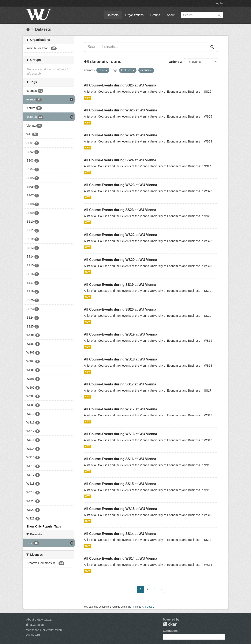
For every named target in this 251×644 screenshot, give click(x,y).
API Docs (147, 607)
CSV (87, 98)
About (171, 15)
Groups (155, 15)
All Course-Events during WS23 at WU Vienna (120, 185)
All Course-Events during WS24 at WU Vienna (120, 135)
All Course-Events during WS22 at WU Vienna (120, 235)
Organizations (134, 15)
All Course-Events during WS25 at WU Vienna (120, 110)
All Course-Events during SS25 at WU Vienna (120, 85)
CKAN (170, 624)
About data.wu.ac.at (39, 619)
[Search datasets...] (145, 47)
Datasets (113, 15)
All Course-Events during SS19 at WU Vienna (120, 285)
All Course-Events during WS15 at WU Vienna (120, 509)
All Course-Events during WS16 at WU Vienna (120, 434)
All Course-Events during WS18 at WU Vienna (120, 359)
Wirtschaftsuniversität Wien (44, 630)
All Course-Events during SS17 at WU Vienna (120, 384)
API (134, 607)
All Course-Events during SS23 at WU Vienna (120, 210)
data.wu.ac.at (35, 625)
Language (170, 631)
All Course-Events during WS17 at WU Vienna (120, 409)
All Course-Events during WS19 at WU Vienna (120, 334)
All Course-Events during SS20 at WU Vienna (120, 309)
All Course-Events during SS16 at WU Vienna (120, 459)
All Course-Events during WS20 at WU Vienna (120, 260)
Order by (175, 62)
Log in (219, 3)
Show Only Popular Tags (44, 526)
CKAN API (33, 635)
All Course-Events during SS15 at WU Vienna (120, 484)
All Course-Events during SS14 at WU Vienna (120, 534)
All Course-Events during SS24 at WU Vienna (120, 160)
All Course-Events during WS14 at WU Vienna (120, 558)
